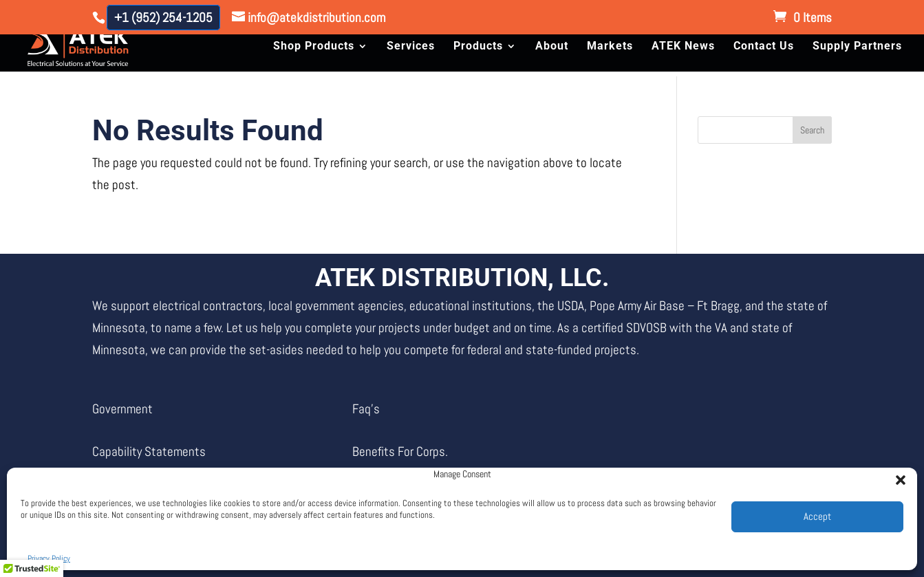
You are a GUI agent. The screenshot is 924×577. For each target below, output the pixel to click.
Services (411, 47)
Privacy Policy (49, 558)
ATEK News (683, 47)
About (552, 47)
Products (478, 47)
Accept (817, 516)
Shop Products (314, 47)
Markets (610, 47)
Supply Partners (857, 47)
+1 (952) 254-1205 (163, 18)
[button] (896, 476)
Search (812, 130)
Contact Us (764, 47)
